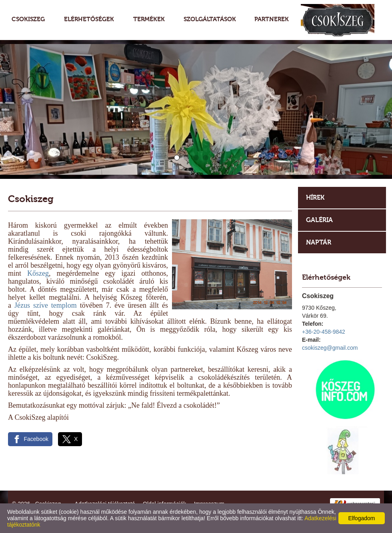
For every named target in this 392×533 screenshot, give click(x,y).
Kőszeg (38, 273)
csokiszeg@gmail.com (330, 348)
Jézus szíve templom (46, 305)
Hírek (315, 197)
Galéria (319, 220)
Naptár (319, 242)
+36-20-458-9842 (324, 332)
